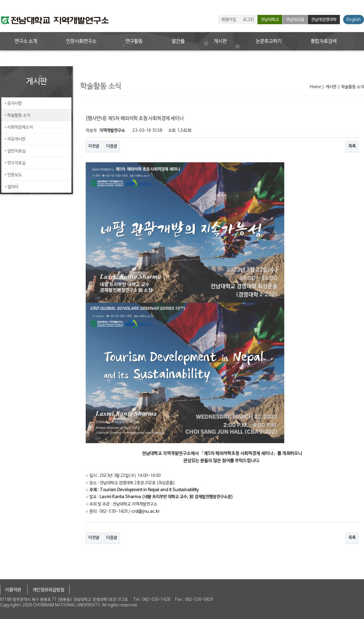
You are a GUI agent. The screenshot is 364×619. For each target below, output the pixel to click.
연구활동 (134, 41)
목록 (352, 146)
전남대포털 (295, 20)
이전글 (94, 146)
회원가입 (229, 20)
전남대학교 (270, 20)
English (354, 20)
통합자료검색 (324, 41)
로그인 (248, 20)
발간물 (178, 41)
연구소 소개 (26, 41)
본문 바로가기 (0, 0)
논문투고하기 (269, 41)
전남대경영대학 (324, 20)
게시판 (220, 41)
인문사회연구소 (81, 41)
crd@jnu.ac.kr (146, 512)
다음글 (112, 146)
